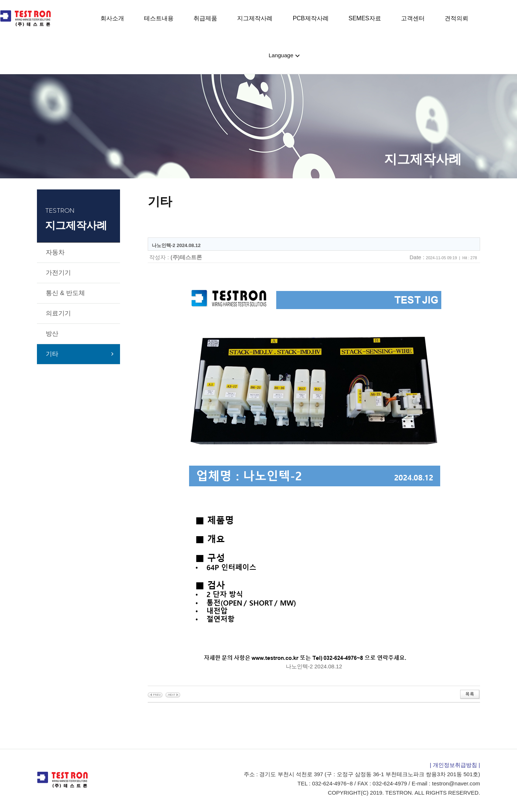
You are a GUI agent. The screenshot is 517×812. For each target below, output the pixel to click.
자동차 (55, 252)
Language (282, 55)
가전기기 (58, 273)
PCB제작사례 (311, 18)
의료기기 (58, 313)
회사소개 (112, 18)
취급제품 (205, 18)
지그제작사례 (255, 18)
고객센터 (413, 18)
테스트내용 (159, 18)
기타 (52, 354)
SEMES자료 (365, 18)
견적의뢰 (456, 18)
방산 (52, 334)
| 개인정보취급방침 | (455, 765)
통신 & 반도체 (65, 293)
